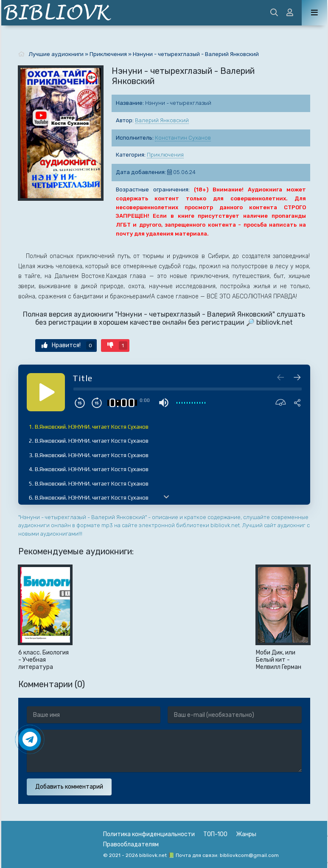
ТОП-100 (215, 834)
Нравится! (68, 346)
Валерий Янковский (162, 120)
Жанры (246, 834)
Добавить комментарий (69, 787)
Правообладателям (131, 844)
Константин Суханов (183, 138)
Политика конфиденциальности (149, 834)
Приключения (165, 155)
